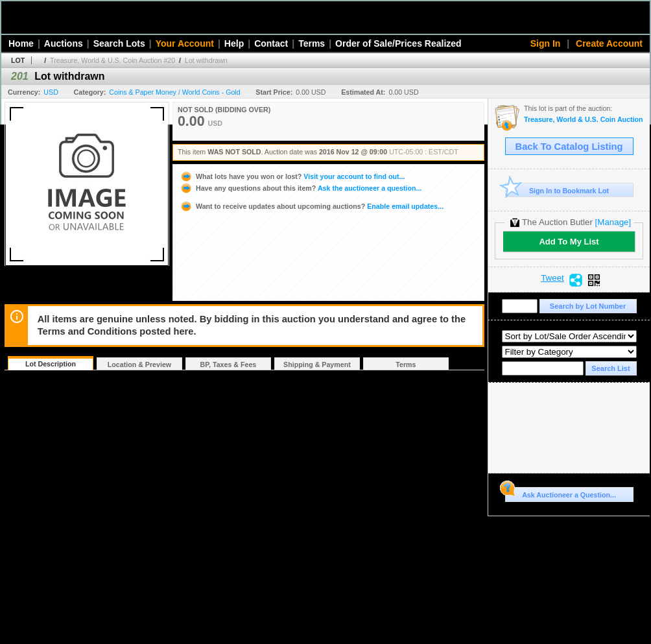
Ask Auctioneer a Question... (561, 493)
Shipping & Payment (317, 364)
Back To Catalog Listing (569, 147)
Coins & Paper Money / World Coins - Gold (174, 92)
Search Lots (119, 43)
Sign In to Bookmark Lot (557, 190)
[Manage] (613, 222)
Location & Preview (139, 364)
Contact (271, 43)
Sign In (546, 43)
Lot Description (51, 364)
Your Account (185, 43)
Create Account (609, 43)
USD (51, 92)
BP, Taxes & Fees (229, 364)
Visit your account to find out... (292, 176)
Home (21, 43)
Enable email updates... (312, 206)
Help (234, 43)
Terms (312, 43)
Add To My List (569, 242)
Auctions (64, 43)
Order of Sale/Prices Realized (398, 43)
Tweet (552, 278)
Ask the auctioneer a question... (301, 188)
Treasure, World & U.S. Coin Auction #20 (112, 60)
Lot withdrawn (206, 60)
